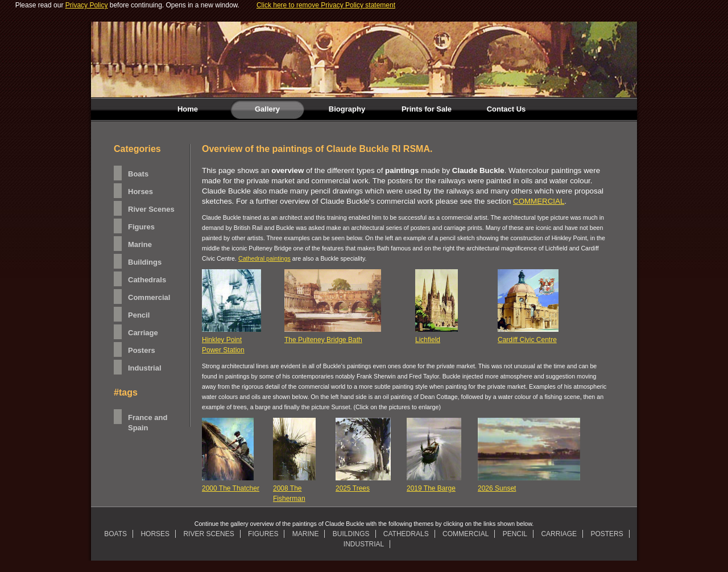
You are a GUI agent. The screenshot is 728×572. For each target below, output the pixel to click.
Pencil (139, 315)
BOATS (115, 534)
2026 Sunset (497, 488)
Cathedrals (147, 280)
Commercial (149, 297)
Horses (140, 192)
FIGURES (263, 534)
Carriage (143, 333)
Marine (140, 244)
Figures (141, 227)
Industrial (145, 368)
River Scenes (151, 209)
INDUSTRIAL (364, 544)
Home (188, 109)
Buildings (145, 262)
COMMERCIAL (539, 201)
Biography (347, 109)
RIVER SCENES (208, 534)
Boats (138, 174)
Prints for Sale (427, 109)
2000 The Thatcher (231, 488)
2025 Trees (353, 488)
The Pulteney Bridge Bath (323, 340)
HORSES (155, 534)
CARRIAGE (559, 534)
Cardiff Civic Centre (527, 340)
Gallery (255, 109)
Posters (142, 350)
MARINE (306, 534)
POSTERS (607, 534)
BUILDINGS (351, 534)
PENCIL (515, 534)
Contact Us (506, 109)
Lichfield (428, 340)
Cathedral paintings (264, 258)
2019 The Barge (431, 488)
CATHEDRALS (406, 534)
